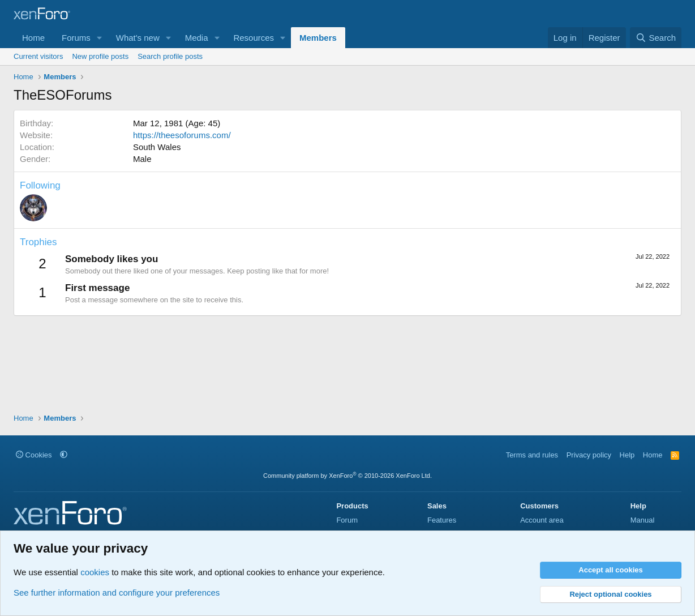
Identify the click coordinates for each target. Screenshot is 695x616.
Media (197, 38)
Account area (542, 520)
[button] (100, 38)
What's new (138, 38)
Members (318, 38)
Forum (347, 520)
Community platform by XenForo (347, 476)
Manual (643, 520)
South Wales (157, 147)
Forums (76, 38)
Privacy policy (589, 455)
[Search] (656, 38)
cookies (95, 572)
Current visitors (38, 56)
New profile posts (100, 56)
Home (33, 38)
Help (627, 455)
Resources (254, 38)
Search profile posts (170, 56)
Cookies (34, 455)
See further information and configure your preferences (117, 593)
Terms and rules (532, 455)
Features (442, 520)
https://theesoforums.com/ (182, 135)
